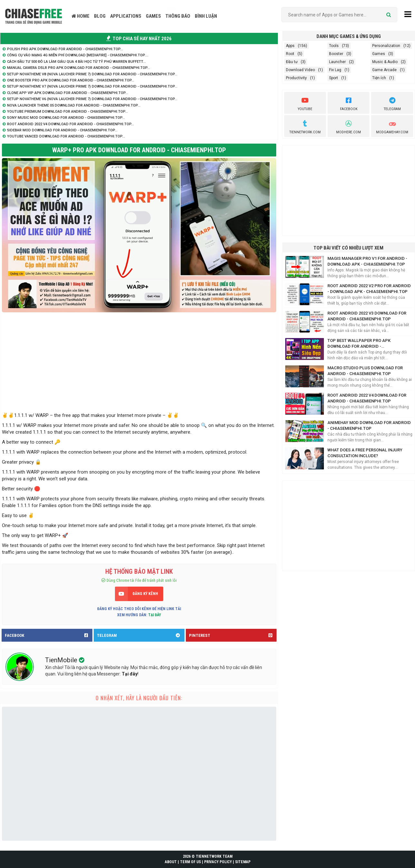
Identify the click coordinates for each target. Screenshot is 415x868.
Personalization (386, 46)
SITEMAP (243, 862)
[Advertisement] (139, 361)
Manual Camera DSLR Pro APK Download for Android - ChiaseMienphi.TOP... (79, 68)
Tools (334, 46)
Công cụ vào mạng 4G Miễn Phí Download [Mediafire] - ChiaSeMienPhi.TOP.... (78, 55)
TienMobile (62, 660)
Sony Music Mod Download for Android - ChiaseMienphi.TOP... (66, 118)
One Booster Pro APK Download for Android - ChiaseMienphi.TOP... (71, 80)
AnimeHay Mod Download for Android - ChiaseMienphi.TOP (369, 425)
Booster (336, 54)
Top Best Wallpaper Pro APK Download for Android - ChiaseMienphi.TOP (359, 344)
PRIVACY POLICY (218, 862)
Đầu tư (292, 62)
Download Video (300, 70)
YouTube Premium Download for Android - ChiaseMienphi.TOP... (67, 112)
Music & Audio (385, 62)
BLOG (100, 16)
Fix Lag (335, 70)
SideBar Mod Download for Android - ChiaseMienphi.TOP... (62, 130)
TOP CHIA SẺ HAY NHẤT (139, 39)
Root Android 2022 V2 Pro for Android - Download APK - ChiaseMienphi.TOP (369, 289)
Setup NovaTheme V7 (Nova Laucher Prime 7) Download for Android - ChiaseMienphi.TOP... (92, 86)
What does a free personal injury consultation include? (365, 453)
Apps (290, 46)
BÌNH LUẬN (206, 16)
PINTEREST (233, 635)
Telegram (392, 103)
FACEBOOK (49, 635)
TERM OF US (190, 862)
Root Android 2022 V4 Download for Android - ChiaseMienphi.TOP (367, 398)
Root (290, 54)
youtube (305, 103)
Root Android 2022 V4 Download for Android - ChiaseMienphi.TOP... (71, 124)
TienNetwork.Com (305, 126)
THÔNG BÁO (178, 16)
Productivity (296, 78)
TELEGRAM (141, 635)
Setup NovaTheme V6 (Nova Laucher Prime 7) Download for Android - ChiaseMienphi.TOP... (92, 99)
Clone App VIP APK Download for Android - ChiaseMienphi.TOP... (68, 93)
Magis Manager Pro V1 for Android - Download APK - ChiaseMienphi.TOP (367, 261)
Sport (334, 78)
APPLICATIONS (126, 16)
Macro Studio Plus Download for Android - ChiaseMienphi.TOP (365, 371)
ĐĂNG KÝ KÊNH (145, 594)
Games (379, 54)
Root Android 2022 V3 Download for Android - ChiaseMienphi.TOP (367, 316)
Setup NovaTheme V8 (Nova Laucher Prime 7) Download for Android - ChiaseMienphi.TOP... (92, 74)
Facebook (349, 103)
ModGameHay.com (392, 126)
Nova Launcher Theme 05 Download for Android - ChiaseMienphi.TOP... (74, 105)
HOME (80, 16)
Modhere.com (349, 126)
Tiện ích (379, 78)
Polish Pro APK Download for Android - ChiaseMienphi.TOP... (65, 49)
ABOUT (171, 862)
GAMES (153, 16)
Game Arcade (384, 70)
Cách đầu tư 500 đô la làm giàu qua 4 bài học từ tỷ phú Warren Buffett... (76, 62)
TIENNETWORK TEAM (214, 856)
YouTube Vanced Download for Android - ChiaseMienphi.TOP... (66, 136)
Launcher (337, 62)
